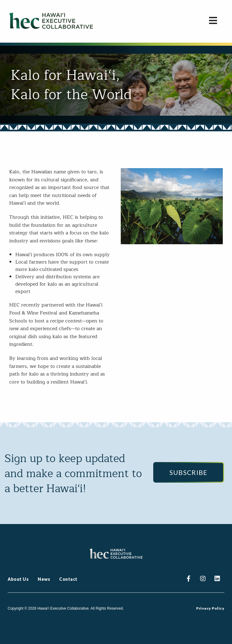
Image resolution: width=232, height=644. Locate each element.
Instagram (203, 579)
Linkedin (217, 579)
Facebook (188, 579)
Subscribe (189, 472)
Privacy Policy (210, 608)
